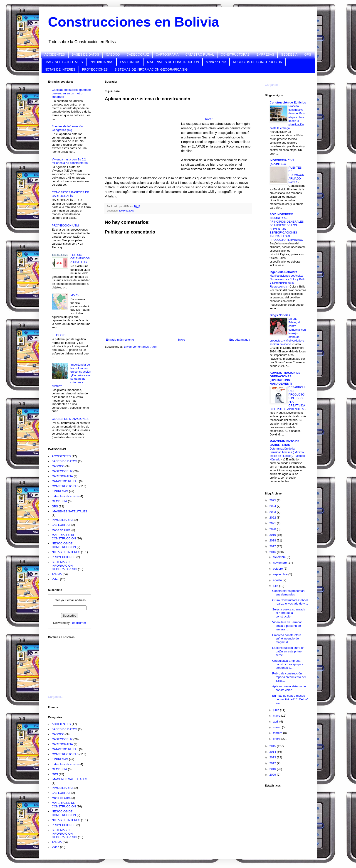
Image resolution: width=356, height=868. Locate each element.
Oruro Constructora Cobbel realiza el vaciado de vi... (290, 602)
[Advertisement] (71, 664)
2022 (273, 518)
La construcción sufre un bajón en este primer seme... (288, 651)
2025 (273, 500)
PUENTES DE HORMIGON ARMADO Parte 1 (296, 175)
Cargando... (56, 697)
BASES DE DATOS (85, 54)
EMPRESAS (265, 54)
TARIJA (57, 574)
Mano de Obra (216, 62)
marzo (277, 727)
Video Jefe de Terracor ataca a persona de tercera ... (287, 626)
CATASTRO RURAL (200, 54)
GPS (308, 54)
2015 (273, 746)
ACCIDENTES (55, 54)
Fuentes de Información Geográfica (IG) (67, 128)
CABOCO (113, 54)
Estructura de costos (65, 496)
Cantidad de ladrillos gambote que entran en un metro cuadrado (71, 93)
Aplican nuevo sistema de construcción (289, 688)
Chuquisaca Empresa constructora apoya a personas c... (288, 664)
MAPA (74, 295)
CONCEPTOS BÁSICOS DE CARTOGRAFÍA (70, 194)
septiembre (281, 574)
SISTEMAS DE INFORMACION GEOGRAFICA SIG (151, 69)
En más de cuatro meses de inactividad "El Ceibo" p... (290, 699)
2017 (273, 546)
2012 (273, 763)
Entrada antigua (240, 340)
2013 (273, 757)
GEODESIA (289, 54)
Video (56, 579)
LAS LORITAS (130, 62)
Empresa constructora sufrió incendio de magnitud (287, 639)
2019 (273, 535)
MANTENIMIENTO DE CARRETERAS (285, 443)
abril (276, 722)
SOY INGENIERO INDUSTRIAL (282, 216)
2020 (273, 529)
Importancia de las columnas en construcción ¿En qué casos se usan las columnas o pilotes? (71, 375)
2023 (273, 512)
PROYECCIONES (95, 69)
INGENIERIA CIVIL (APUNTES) (282, 162)
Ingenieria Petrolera (283, 272)
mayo (277, 716)
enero (277, 739)
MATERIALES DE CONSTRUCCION (173, 62)
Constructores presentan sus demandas (288, 593)
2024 (273, 506)
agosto (278, 580)
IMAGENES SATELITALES (64, 62)
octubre (278, 569)
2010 (273, 769)
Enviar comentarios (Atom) (141, 347)
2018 (273, 540)
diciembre (280, 557)
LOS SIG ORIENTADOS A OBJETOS (80, 258)
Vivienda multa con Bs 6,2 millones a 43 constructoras (70, 161)
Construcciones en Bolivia (134, 22)
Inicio (182, 340)
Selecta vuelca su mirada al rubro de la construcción (289, 613)
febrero (278, 733)
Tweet (209, 119)
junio (276, 710)
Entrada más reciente (120, 340)
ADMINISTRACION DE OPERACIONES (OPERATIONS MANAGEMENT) (285, 378)
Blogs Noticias (280, 315)
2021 (273, 523)
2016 (273, 552)
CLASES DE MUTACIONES (70, 419)
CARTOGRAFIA (167, 54)
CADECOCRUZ (138, 54)
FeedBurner (78, 623)
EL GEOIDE (60, 335)
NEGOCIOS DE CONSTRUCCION (258, 62)
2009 (273, 775)
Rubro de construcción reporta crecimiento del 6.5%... (289, 677)
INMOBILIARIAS (101, 62)
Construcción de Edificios (288, 102)
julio (276, 586)
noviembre (280, 563)
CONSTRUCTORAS (235, 54)
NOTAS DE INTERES (60, 69)
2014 (273, 752)
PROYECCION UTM (65, 225)
